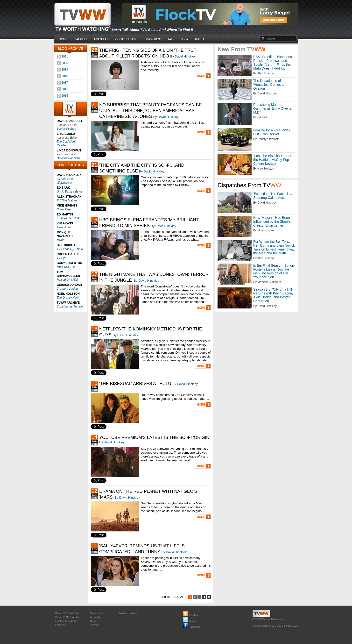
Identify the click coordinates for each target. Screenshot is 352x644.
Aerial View (64, 227)
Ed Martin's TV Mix (69, 218)
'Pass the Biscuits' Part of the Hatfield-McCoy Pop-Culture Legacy (272, 160)
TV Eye (61, 258)
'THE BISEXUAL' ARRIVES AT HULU (135, 384)
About (93, 621)
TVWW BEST (153, 39)
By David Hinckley (183, 56)
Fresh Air (61, 625)
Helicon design (128, 613)
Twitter (190, 621)
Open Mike (64, 209)
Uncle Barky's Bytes (70, 192)
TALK (171, 39)
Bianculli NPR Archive (68, 617)
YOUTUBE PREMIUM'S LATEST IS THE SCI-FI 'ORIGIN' (155, 437)
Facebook (192, 627)
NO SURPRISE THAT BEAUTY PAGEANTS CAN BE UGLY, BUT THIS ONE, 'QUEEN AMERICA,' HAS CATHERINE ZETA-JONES (150, 111)
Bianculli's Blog (66, 129)
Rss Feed (192, 615)
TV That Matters (67, 200)
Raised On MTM (67, 280)
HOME (63, 39)
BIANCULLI (81, 39)
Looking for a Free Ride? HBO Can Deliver (272, 132)
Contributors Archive (70, 307)
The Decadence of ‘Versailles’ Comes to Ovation (269, 85)
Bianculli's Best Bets (67, 613)
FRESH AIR (102, 39)
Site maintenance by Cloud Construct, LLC (275, 626)
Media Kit (95, 617)
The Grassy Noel (68, 298)
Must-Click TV (66, 267)
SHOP (184, 39)
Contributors (97, 613)
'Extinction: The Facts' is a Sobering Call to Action (273, 196)
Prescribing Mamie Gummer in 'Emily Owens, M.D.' (273, 108)
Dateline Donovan (68, 158)
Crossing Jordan (67, 289)
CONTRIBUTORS (127, 39)
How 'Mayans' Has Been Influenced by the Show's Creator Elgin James (272, 222)
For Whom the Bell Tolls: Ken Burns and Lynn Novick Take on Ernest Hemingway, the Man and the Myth (274, 247)
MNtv (60, 240)
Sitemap (94, 625)
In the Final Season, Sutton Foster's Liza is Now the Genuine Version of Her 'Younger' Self (274, 271)
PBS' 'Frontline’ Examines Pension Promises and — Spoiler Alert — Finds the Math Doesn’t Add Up (273, 63)
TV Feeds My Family (70, 249)
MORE (201, 76)
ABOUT (199, 39)
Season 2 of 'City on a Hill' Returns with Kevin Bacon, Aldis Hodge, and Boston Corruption (273, 295)
